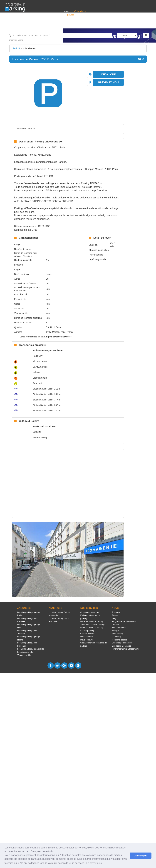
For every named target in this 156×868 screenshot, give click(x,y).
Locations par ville (25, 652)
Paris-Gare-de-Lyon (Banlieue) (48, 350)
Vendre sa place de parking (92, 624)
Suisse (148, 25)
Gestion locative (87, 634)
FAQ (114, 618)
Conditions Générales (121, 646)
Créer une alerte (16, 40)
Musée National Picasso (45, 426)
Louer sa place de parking (92, 628)
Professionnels (100, 25)
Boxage (115, 631)
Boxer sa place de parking (92, 621)
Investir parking (87, 631)
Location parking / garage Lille (31, 649)
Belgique (140, 25)
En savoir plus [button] (94, 863)
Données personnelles (122, 643)
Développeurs (86, 640)
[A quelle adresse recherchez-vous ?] (60, 35)
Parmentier (38, 383)
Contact (115, 624)
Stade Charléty (40, 437)
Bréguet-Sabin (40, 378)
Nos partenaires (119, 628)
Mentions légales (119, 640)
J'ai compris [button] (140, 856)
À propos (116, 612)
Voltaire (36, 372)
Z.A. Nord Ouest (53, 327)
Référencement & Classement (125, 649)
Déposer (123, 25)
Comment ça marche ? (90, 612)
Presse (115, 615)
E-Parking (116, 637)
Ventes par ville (24, 655)
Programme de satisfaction (124, 621)
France (131, 25)
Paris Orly (38, 356)
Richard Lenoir (40, 361)
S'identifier (113, 25)
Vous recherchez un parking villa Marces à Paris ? (46, 337)
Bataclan (37, 432)
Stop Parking (118, 634)
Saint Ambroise (40, 367)
